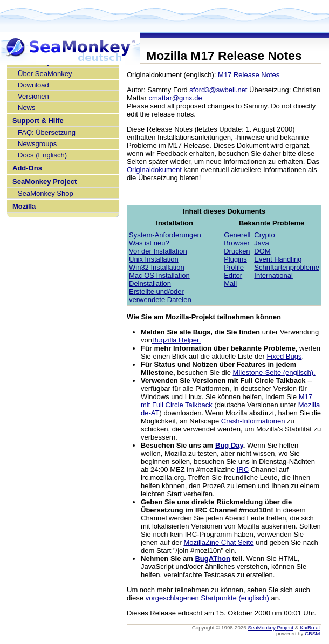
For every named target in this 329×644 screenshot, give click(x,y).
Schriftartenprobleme (287, 267)
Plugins (235, 259)
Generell (237, 235)
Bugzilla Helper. (176, 340)
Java (261, 243)
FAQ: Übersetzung (47, 132)
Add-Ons (27, 168)
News (27, 108)
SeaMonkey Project (44, 181)
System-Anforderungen (165, 235)
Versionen (33, 96)
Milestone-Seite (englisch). (274, 372)
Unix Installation (154, 259)
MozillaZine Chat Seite (219, 542)
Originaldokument (154, 170)
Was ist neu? (149, 243)
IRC (243, 470)
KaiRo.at (310, 628)
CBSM (312, 633)
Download (33, 85)
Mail (230, 283)
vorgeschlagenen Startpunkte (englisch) (207, 598)
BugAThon (212, 559)
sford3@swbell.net (218, 90)
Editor (233, 275)
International (273, 275)
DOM (262, 251)
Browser (237, 243)
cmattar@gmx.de (175, 98)
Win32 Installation (157, 267)
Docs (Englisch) (42, 155)
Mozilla (24, 206)
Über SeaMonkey (45, 74)
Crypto (264, 235)
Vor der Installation (158, 251)
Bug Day (229, 445)
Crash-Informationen (253, 421)
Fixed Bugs (284, 356)
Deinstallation (150, 283)
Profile (234, 267)
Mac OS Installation (159, 275)
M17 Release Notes (249, 75)
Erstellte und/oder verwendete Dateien (160, 296)
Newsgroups (37, 144)
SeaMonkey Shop (46, 193)
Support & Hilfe (38, 121)
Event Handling (278, 259)
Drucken (237, 251)
